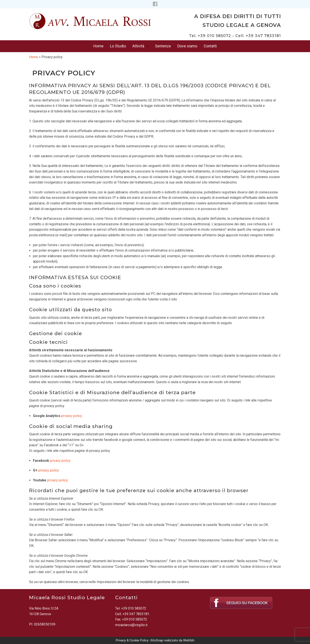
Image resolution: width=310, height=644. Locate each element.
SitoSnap (157, 640)
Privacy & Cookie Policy (132, 640)
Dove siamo (187, 46)
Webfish (189, 640)
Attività (138, 46)
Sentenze (163, 46)
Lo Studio (118, 46)
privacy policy (72, 416)
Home (98, 46)
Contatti (210, 46)
